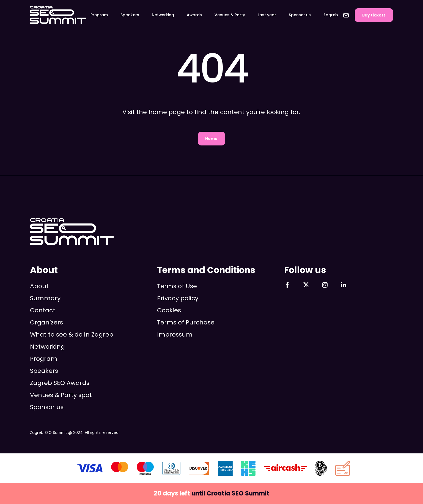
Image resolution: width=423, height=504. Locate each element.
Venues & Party (230, 15)
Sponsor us (300, 15)
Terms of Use (177, 286)
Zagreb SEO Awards (60, 383)
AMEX (225, 468)
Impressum (175, 334)
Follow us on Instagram (325, 285)
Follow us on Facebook (287, 285)
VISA (90, 468)
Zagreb (331, 15)
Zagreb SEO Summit (58, 15)
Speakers (130, 15)
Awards (194, 15)
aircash (286, 468)
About (39, 286)
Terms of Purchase (186, 322)
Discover (199, 468)
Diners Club (171, 468)
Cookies (169, 310)
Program (99, 15)
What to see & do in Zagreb (72, 334)
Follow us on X (306, 285)
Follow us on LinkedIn (344, 285)
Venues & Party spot (61, 395)
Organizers (46, 322)
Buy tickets (374, 15)
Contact (346, 15)
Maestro (145, 468)
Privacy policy (178, 298)
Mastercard (120, 468)
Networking (163, 15)
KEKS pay (248, 468)
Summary (45, 298)
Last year (267, 15)
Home (211, 139)
